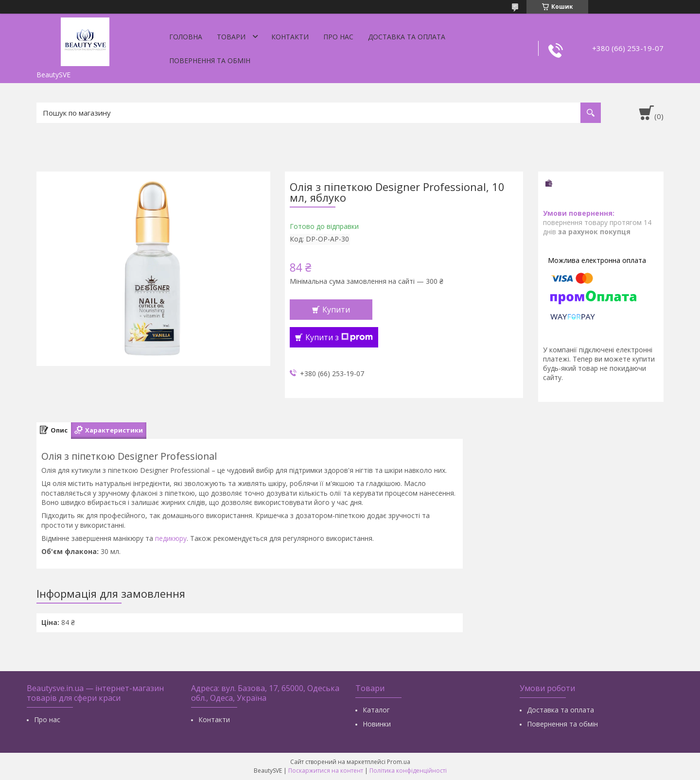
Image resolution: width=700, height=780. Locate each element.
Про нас (338, 37)
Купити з (339, 337)
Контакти (290, 37)
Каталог (376, 710)
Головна (186, 37)
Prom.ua (399, 762)
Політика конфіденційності (408, 771)
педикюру (171, 538)
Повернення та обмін (210, 61)
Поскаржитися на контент (326, 771)
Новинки (377, 724)
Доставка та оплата (407, 37)
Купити (336, 310)
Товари (231, 37)
